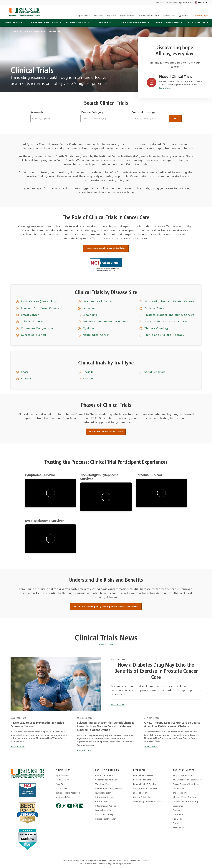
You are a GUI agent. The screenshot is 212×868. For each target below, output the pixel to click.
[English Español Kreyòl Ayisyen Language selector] (201, 3)
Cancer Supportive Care (106, 780)
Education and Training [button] (134, 23)
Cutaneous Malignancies (37, 328)
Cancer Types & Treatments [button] (44, 23)
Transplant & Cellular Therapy (164, 335)
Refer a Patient (127, 16)
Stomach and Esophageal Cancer (166, 322)
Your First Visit (102, 784)
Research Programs (142, 780)
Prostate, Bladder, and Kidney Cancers (169, 315)
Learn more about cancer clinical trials (106, 248)
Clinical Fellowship (142, 797)
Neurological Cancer (96, 335)
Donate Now (169, 16)
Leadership (178, 806)
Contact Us (178, 823)
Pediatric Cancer (155, 308)
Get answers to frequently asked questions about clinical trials (106, 607)
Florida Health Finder (106, 819)
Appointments (83, 16)
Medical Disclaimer (71, 861)
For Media (178, 819)
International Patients (149, 16)
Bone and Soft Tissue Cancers (40, 308)
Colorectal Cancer (32, 322)
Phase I (26, 372)
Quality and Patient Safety (186, 802)
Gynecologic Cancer (34, 335)
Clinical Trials (102, 802)
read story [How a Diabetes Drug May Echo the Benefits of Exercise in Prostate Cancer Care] (118, 705)
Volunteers (178, 815)
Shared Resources (141, 793)
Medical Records (103, 810)
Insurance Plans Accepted (68, 793)
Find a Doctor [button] (13, 23)
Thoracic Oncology (156, 328)
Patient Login (200, 16)
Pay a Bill (111, 16)
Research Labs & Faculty (144, 784)
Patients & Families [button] (76, 23)
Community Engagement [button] (167, 23)
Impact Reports (180, 793)
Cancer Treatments (104, 776)
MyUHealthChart (64, 797)
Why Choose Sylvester (183, 776)
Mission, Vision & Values (184, 797)
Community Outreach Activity (147, 802)
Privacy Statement (100, 861)
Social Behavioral (155, 372)
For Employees (143, 861)
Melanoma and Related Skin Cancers (107, 322)
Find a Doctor (62, 780)
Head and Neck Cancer (98, 302)
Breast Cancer (30, 315)
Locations (99, 16)
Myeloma (89, 328)
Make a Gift (61, 789)
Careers (176, 810)
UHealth (159, 3)
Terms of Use (85, 861)
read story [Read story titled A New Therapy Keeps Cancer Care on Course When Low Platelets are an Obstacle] (151, 747)
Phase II (26, 379)
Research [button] (104, 23)
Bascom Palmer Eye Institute (178, 3)
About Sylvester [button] (197, 23)
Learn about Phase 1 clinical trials (106, 432)
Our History (178, 789)
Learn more (165, 88)
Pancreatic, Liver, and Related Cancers (169, 302)
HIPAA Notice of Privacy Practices (123, 861)
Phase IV (88, 379)
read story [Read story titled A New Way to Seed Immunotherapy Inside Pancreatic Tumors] (18, 747)
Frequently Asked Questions (109, 789)
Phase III (88, 372)
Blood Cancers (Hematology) (39, 302)
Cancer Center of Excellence (186, 784)
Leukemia (89, 308)
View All (106, 645)
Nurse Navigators (103, 793)
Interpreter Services (105, 797)
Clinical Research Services (145, 789)
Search (183, 16)
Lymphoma (90, 315)
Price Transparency (104, 815)
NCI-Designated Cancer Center (187, 780)
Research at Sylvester (143, 776)
